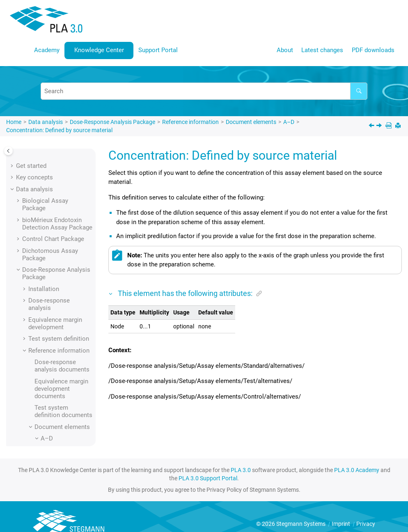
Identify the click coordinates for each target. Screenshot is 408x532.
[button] (44, 160)
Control (57, 328)
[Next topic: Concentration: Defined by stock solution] (380, 126)
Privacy (366, 524)
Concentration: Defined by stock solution (70, 255)
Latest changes (322, 50)
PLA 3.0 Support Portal (208, 478)
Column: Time (66, 160)
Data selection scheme (67, 423)
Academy (47, 50)
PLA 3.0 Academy (357, 470)
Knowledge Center (99, 50)
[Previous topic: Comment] (372, 126)
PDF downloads (373, 50)
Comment (60, 210)
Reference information (190, 122)
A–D (289, 122)
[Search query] (204, 91)
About (285, 50)
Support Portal (158, 50)
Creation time (65, 374)
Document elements (251, 122)
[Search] (359, 91)
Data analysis (46, 122)
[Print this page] (399, 126)
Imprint (342, 524)
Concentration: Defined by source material (59, 130)
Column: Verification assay (63, 179)
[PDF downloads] (389, 126)
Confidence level (69, 274)
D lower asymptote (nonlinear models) (61, 397)
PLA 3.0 (241, 470)
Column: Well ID (69, 198)
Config (56, 305)
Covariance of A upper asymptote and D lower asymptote (70, 351)
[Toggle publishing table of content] (8, 151)
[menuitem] (47, 50)
